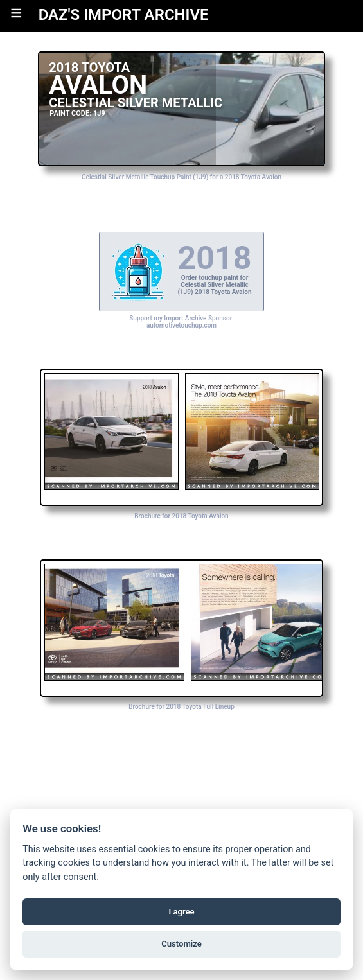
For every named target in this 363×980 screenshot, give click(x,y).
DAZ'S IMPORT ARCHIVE (124, 15)
